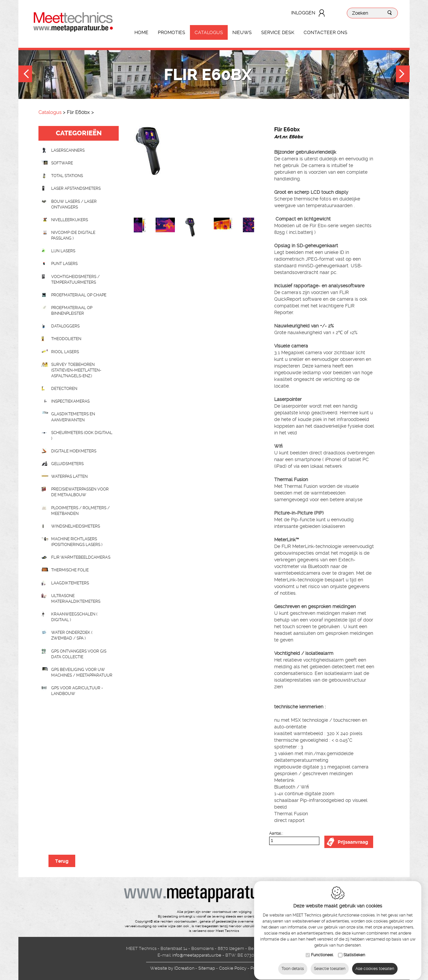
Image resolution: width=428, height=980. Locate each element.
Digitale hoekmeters (74, 451)
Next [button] (403, 75)
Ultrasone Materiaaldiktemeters (76, 599)
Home (141, 32)
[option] (194, 172)
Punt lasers (64, 264)
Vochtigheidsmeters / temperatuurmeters (75, 279)
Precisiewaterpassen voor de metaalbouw (80, 492)
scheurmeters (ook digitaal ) (82, 436)
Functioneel (322, 949)
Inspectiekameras (70, 401)
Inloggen (303, 13)
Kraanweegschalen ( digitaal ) (74, 617)
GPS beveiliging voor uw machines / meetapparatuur (82, 672)
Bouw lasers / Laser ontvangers (74, 204)
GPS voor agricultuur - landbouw (77, 691)
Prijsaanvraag (353, 842)
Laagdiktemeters (70, 583)
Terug (62, 861)
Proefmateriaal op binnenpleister (72, 311)
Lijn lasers (63, 251)
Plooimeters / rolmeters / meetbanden (80, 511)
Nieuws (242, 32)
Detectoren (64, 389)
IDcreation (172, 968)
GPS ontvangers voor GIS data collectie (79, 654)
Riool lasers (65, 352)
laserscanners (68, 150)
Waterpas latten (69, 476)
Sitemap (207, 968)
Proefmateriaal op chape (79, 295)
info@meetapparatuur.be (197, 955)
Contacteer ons (326, 32)
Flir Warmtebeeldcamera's (81, 557)
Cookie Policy (233, 968)
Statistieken (354, 949)
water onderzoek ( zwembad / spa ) (72, 635)
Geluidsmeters (67, 464)
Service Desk (278, 32)
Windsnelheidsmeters (76, 526)
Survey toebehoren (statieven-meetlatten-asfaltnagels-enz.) (76, 370)
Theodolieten (66, 339)
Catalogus (209, 32)
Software (62, 163)
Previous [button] (25, 75)
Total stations (67, 176)
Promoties (172, 32)
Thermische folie (70, 570)
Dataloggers (65, 326)
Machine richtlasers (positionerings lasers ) (77, 542)
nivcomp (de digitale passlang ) (73, 235)
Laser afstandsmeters (76, 188)
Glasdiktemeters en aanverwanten (73, 417)
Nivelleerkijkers (70, 220)
